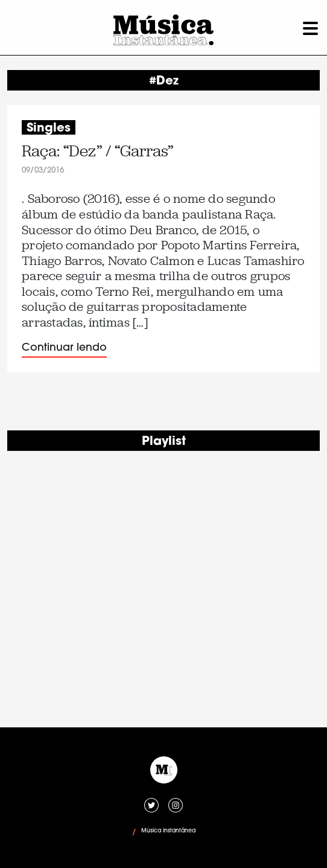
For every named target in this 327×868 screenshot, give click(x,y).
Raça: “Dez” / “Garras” (97, 151)
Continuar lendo (64, 348)
